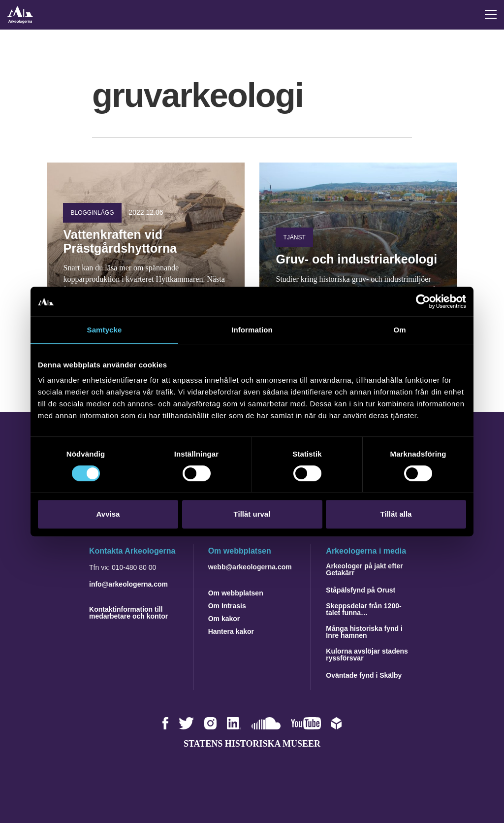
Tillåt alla (396, 514)
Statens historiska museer (252, 744)
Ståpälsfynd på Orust (361, 590)
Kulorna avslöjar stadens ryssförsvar (367, 655)
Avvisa (108, 514)
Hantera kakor (231, 631)
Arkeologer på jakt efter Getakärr (364, 569)
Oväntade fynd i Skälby (364, 675)
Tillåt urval (252, 514)
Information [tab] (252, 330)
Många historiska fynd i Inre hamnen (364, 632)
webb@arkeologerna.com (250, 567)
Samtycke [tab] (105, 330)
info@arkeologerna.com (128, 584)
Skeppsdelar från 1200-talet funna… (363, 609)
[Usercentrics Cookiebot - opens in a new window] (423, 301)
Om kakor (224, 619)
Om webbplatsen (236, 593)
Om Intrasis (227, 606)
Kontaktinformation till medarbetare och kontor (128, 613)
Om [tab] (399, 330)
